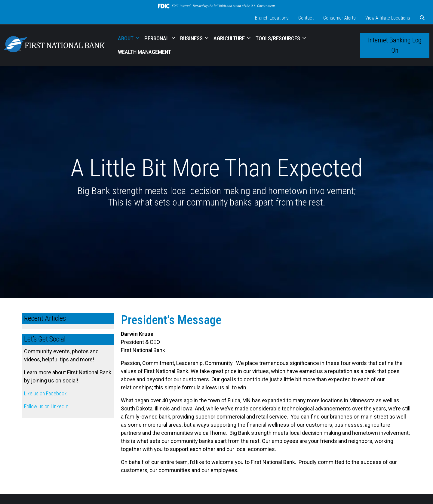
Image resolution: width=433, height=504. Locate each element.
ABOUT (126, 38)
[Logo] (54, 45)
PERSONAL (157, 38)
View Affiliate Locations (388, 18)
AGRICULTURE (230, 38)
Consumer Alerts (339, 18)
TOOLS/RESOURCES (278, 38)
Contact (306, 18)
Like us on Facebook (45, 393)
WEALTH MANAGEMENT (144, 52)
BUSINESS (192, 38)
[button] (422, 18)
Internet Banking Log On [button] (395, 45)
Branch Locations (272, 18)
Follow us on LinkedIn (46, 406)
